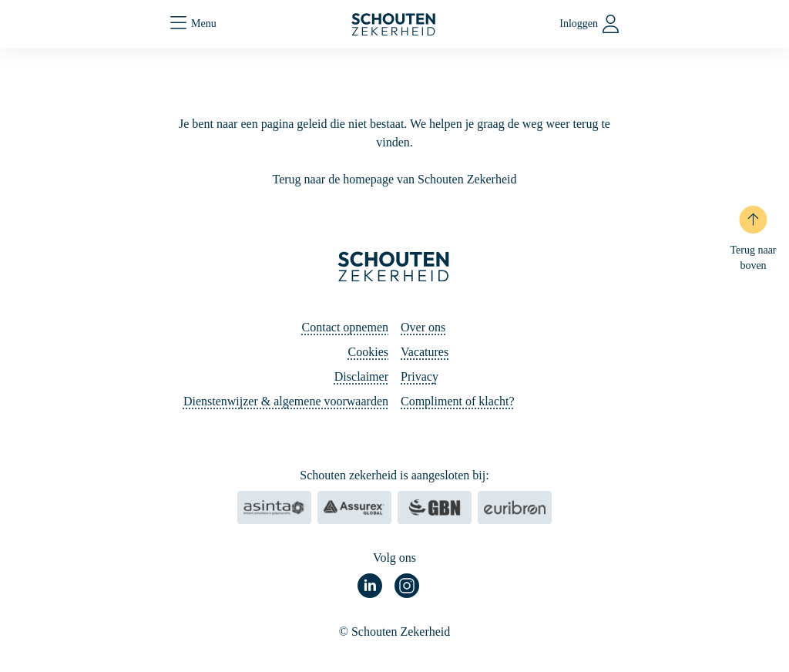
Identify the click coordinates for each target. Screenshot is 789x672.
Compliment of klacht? (458, 401)
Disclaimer (361, 376)
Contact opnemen (345, 327)
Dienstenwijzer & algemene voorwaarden (286, 401)
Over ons (423, 327)
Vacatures (425, 352)
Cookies (368, 352)
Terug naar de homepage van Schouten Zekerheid (395, 179)
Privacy (420, 376)
